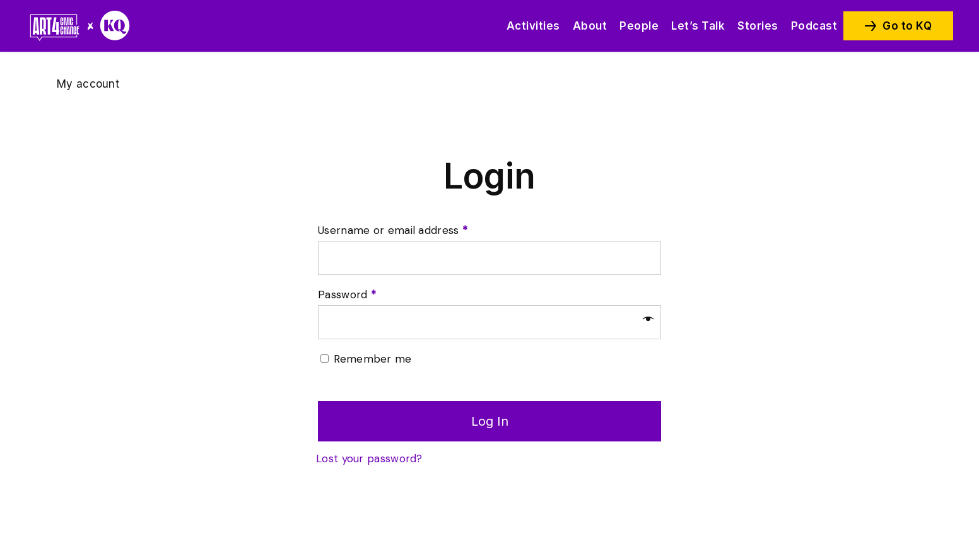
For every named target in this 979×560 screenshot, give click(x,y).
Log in (490, 421)
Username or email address (393, 230)
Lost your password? (369, 458)
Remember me (372, 359)
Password (347, 295)
